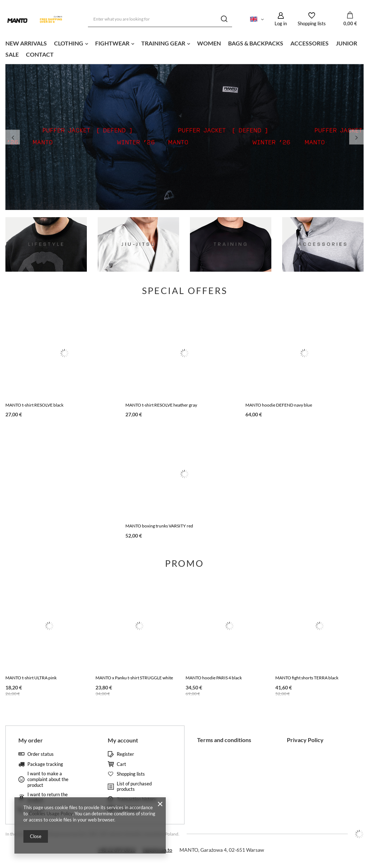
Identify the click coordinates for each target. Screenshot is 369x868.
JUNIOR (346, 43)
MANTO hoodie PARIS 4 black (214, 678)
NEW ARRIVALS (26, 43)
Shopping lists (312, 23)
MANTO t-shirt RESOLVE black (34, 405)
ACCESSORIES (310, 43)
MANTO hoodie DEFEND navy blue (279, 405)
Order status (41, 754)
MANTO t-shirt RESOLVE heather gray (161, 405)
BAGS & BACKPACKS (256, 43)
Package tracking (45, 764)
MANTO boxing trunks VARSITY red (159, 526)
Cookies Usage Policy (51, 814)
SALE (12, 54)
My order (31, 740)
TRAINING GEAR (163, 43)
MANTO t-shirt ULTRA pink (31, 678)
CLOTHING (69, 43)
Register (125, 754)
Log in (281, 23)
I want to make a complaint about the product (48, 779)
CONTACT (40, 54)
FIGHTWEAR (112, 43)
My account (123, 740)
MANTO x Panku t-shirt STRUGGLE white (134, 678)
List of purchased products (134, 787)
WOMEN (209, 43)
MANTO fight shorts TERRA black (307, 678)
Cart (121, 764)
